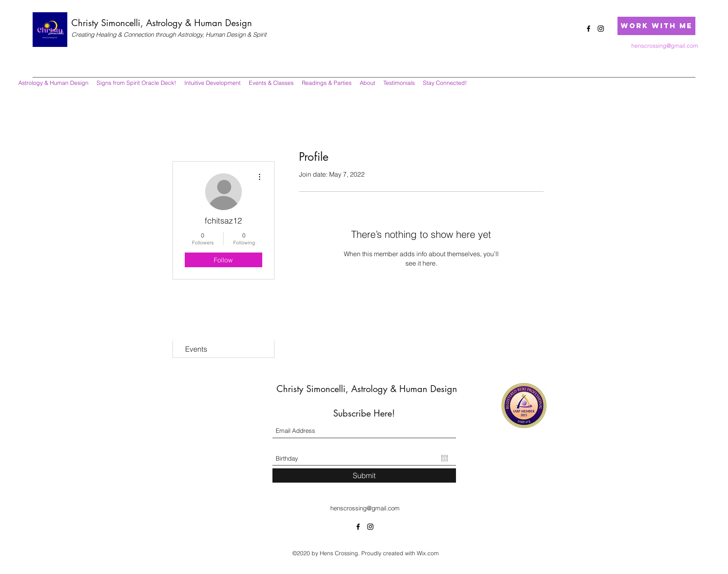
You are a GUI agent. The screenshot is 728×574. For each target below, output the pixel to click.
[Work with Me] (656, 26)
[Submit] (364, 475)
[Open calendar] (445, 458)
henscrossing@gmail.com (665, 46)
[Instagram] (601, 29)
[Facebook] (589, 29)
